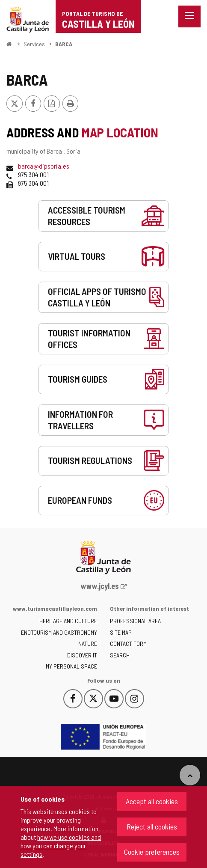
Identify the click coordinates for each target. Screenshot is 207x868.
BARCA (64, 44)
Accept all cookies (152, 801)
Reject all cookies (152, 826)
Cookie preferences (152, 852)
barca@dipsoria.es (44, 166)
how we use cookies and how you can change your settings (61, 846)
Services (34, 44)
